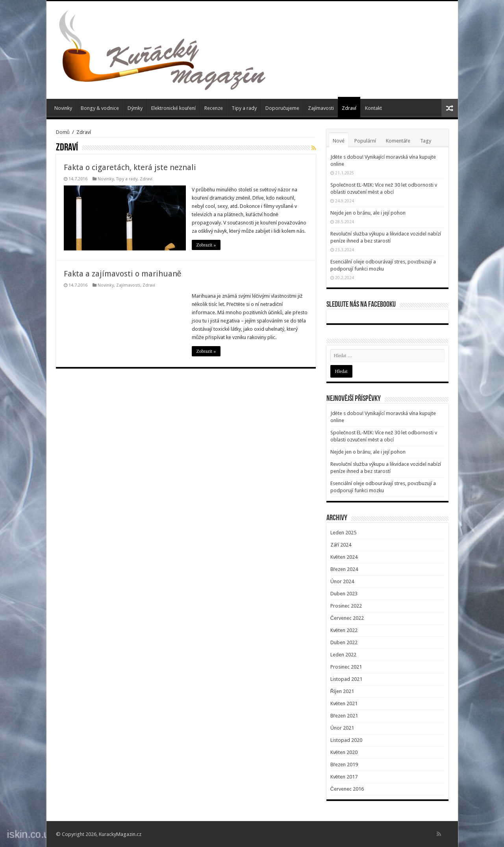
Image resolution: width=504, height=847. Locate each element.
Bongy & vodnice (100, 108)
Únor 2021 (342, 728)
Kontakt (373, 108)
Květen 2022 (344, 630)
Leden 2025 (343, 533)
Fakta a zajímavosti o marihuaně (123, 274)
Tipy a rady (244, 108)
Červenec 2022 (347, 618)
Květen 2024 (344, 557)
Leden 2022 (343, 655)
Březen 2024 (344, 569)
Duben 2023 (344, 594)
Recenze (214, 108)
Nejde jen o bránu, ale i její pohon (368, 213)
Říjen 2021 (342, 691)
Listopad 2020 (346, 740)
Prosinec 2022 (346, 606)
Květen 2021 (344, 703)
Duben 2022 (344, 642)
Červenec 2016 (347, 789)
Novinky (63, 108)
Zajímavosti (321, 108)
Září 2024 (341, 545)
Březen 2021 (344, 716)
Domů (63, 132)
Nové (339, 141)
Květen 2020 (344, 752)
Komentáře (398, 141)
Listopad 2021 (346, 679)
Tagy (426, 141)
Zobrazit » (206, 245)
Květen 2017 (344, 777)
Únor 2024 (342, 581)
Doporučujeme (283, 108)
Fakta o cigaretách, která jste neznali (130, 167)
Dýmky (135, 108)
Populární (365, 141)
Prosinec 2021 (346, 667)
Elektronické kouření (173, 108)
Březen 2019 (344, 765)
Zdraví (349, 108)
